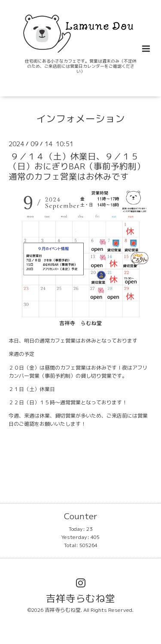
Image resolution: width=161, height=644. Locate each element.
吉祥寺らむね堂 (80, 598)
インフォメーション (80, 118)
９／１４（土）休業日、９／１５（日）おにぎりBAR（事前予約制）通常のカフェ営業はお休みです (77, 166)
